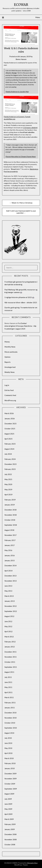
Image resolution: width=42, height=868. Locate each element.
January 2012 (10, 647)
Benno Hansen (21, 59)
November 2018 (11, 515)
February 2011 (10, 703)
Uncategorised (10, 367)
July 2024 (8, 454)
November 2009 (11, 779)
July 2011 (8, 677)
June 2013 (8, 586)
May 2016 (8, 550)
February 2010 (10, 763)
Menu (38, 17)
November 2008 (11, 839)
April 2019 (8, 495)
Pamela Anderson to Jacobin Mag (17, 92)
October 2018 (10, 520)
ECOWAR (21, 5)
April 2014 (8, 571)
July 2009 (8, 799)
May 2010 (8, 748)
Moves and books (11, 352)
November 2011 (11, 657)
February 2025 (10, 444)
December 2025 (10, 424)
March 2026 (9, 413)
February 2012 (10, 642)
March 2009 (9, 819)
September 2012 (11, 611)
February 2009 (10, 824)
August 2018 (9, 530)
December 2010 (10, 713)
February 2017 (10, 540)
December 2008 (10, 834)
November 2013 (11, 581)
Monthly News (10, 347)
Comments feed (10, 395)
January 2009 (10, 829)
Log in (7, 385)
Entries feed (9, 390)
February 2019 (10, 500)
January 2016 (10, 555)
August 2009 (9, 794)
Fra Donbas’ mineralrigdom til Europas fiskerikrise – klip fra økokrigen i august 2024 (20, 326)
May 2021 (8, 479)
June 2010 (8, 743)
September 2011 (11, 667)
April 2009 (8, 814)
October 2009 (10, 784)
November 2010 (11, 718)
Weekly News (10, 372)
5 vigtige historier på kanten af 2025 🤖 (19, 297)
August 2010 (9, 733)
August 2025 (9, 434)
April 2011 (8, 692)
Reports (8, 362)
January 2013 (10, 601)
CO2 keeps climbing (30, 128)
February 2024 (10, 459)
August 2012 (9, 616)
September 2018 (11, 525)
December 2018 (10, 510)
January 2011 (10, 708)
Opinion (7, 357)
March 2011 (9, 697)
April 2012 (8, 631)
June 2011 (8, 682)
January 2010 (10, 768)
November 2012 (11, 606)
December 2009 (10, 774)
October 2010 (10, 723)
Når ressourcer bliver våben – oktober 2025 (21, 302)
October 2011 (10, 662)
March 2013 (9, 596)
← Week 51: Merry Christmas (21, 203)
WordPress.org (10, 400)
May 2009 (8, 809)
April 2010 (8, 753)
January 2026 (10, 419)
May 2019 (8, 490)
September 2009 (11, 789)
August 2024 (9, 449)
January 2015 (10, 560)
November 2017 (11, 535)
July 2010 (8, 738)
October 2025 (10, 429)
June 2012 (8, 621)
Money (7, 342)
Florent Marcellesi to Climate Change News (21, 157)
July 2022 (8, 474)
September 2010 (11, 728)
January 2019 (10, 505)
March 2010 (9, 758)
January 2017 (10, 545)
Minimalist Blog (32, 863)
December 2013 (10, 576)
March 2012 (9, 637)
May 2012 (8, 626)
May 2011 (8, 687)
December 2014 (10, 566)
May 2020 (8, 484)
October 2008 (10, 845)
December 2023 (10, 464)
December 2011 (10, 652)
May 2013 (8, 591)
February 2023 (10, 469)
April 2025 (8, 439)
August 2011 (9, 672)
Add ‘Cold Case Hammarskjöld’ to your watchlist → (21, 212)
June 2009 (8, 804)
